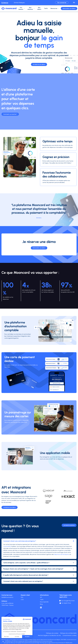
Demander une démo (69, 8)
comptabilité (7, 546)
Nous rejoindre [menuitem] (44, 602)
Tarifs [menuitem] (46, 8)
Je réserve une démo (39, 64)
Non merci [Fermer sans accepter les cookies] (7, 637)
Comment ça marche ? (10, 114)
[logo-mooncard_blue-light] (9, 8)
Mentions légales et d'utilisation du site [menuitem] (49, 635)
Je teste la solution (69, 525)
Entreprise (5, 3)
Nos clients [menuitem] (39, 8)
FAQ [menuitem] (22, 597)
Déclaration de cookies (21, 632)
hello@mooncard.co (7, 597)
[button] (3, 641)
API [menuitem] (41, 597)
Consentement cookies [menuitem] (70, 635)
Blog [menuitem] (41, 604)
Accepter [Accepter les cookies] (27, 637)
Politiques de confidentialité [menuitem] (68, 633)
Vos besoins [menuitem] (21, 8)
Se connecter (62, 3)
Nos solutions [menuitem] (30, 8)
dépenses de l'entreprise (61, 554)
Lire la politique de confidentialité (10, 632)
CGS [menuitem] (22, 600)
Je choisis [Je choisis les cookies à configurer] (17, 637)
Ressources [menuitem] (54, 8)
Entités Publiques (19, 3)
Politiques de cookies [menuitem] (52, 633)
